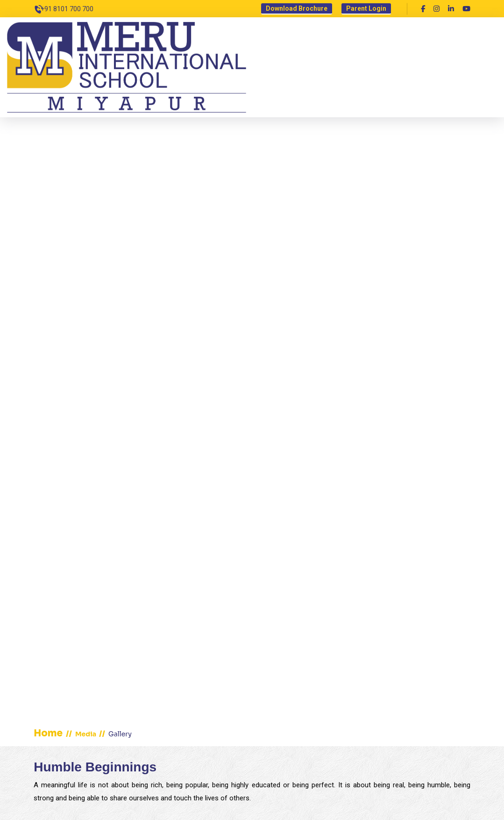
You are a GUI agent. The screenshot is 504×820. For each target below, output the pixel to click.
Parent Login (366, 8)
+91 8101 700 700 (67, 9)
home (48, 733)
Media (86, 734)
